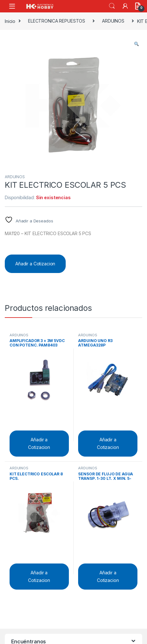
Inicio (10, 21)
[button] (136, 44)
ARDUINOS (113, 21)
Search (112, 6)
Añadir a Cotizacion (35, 264)
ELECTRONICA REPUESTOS (57, 21)
